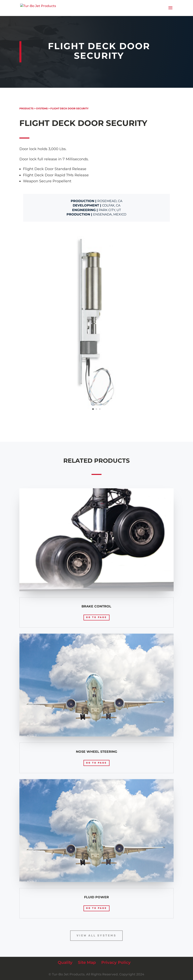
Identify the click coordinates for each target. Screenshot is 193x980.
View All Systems (96, 936)
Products (26, 108)
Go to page (96, 617)
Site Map (87, 962)
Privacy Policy (116, 962)
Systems (42, 108)
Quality (65, 962)
